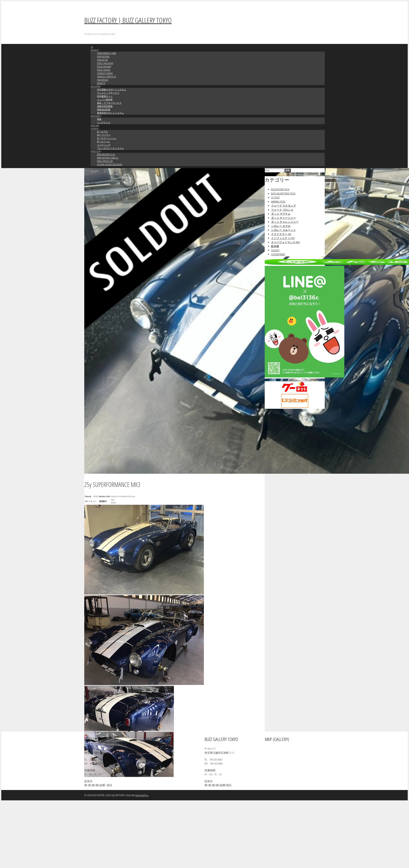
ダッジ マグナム (281, 214)
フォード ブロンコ (282, 210)
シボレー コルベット (283, 230)
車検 (99, 119)
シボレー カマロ (281, 226)
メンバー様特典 (105, 100)
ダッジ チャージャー (283, 218)
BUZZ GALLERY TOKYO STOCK (283, 193)
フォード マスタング (283, 206)
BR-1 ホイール (103, 142)
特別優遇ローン (105, 96)
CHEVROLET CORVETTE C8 (106, 77)
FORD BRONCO (103, 80)
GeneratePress (142, 795)
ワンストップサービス (108, 93)
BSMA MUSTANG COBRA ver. (108, 158)
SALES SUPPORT (96, 86)
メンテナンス (104, 122)
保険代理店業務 (105, 106)
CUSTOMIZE (95, 128)
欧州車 (275, 246)
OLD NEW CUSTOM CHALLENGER (110, 165)
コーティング (104, 145)
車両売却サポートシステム (110, 113)
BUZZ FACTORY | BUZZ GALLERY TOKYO (128, 20)
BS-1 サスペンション (107, 138)
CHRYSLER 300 (102, 60)
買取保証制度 (104, 110)
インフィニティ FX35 (283, 238)
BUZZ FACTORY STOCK (280, 189)
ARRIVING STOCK (278, 202)
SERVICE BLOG (95, 126)
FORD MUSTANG (103, 57)
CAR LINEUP (95, 50)
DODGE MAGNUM (104, 67)
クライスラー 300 (281, 234)
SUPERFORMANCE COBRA (107, 53)
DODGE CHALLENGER (105, 63)
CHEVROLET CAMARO (105, 73)
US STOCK (275, 197)
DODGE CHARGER (104, 70)
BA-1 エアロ (102, 132)
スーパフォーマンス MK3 (285, 242)
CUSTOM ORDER (278, 254)
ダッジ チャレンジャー (285, 222)
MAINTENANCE (96, 116)
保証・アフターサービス (109, 103)
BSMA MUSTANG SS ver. (106, 154)
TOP (92, 47)
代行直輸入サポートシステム (111, 90)
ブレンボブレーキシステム (110, 148)
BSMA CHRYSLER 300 (105, 161)
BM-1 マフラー (104, 135)
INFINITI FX (101, 83)
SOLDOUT (275, 250)
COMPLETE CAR (96, 151)
